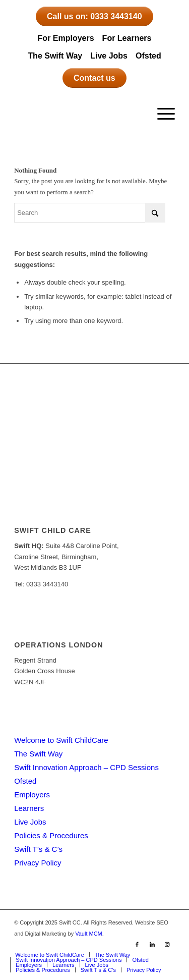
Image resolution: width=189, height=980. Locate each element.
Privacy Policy (38, 863)
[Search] (90, 213)
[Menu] (161, 114)
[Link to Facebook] (137, 944)
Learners (29, 808)
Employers (32, 795)
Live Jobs (109, 56)
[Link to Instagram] (167, 944)
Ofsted (148, 56)
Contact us (94, 78)
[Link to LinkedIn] (152, 944)
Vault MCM (89, 934)
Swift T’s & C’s (38, 849)
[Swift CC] (78, 114)
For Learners (127, 38)
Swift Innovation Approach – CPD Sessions (86, 767)
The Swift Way (55, 56)
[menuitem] (161, 114)
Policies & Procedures (51, 835)
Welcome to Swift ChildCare (61, 740)
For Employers (66, 38)
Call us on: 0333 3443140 (94, 16)
